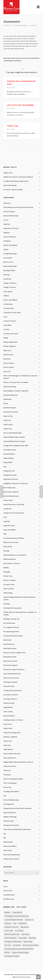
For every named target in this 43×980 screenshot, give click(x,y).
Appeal (6, 249)
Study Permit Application (12, 733)
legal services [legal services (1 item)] (25, 927)
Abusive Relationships (11, 216)
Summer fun (8, 741)
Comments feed (9, 895)
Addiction (7, 224)
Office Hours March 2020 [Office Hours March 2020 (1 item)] (12, 934)
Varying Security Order (11, 825)
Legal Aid (7, 521)
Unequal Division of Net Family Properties (17, 808)
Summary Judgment (10, 737)
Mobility (6, 568)
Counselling (7, 325)
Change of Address (10, 283)
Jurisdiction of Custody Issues (14, 513)
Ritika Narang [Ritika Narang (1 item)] (28, 942)
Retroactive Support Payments (14, 670)
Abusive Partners (9, 212)
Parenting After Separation (13, 608)
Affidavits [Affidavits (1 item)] (7, 913)
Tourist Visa (7, 787)
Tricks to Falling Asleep (11, 800)
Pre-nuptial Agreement (11, 632)
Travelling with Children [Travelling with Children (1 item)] (12, 956)
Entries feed (8, 891)
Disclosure (7, 359)
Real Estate (7, 640)
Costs (5, 317)
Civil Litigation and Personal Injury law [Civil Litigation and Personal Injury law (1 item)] (17, 916)
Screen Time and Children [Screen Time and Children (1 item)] (31, 945)
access (6, 220)
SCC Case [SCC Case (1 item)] (8, 945)
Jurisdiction (7, 509)
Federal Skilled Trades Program (14, 437)
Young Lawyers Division (11, 859)
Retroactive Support (10, 665)
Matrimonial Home (10, 559)
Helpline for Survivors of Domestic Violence (18, 177)
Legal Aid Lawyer (9, 526)
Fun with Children (9, 454)
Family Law (7, 420)
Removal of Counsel (10, 661)
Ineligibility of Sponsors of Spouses (16, 484)
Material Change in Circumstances (15, 555)
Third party (7, 775)
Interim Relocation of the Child (14, 505)
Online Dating (8, 593)
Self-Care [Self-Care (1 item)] (7, 953)
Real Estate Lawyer (10, 648)
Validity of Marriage (10, 817)
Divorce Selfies (9, 367)
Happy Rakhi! (8, 462)
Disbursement (8, 355)
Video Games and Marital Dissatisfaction (17, 829)
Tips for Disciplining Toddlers (13, 779)
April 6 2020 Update (10, 185)
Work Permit (8, 851)
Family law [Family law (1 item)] (8, 923)
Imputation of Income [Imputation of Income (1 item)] (11, 927)
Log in (5, 886)
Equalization (8, 399)
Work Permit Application (12, 855)
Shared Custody (9, 703)
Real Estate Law (9, 644)
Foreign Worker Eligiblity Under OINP (16, 446)
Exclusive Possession (11, 412)
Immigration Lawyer (10, 475)
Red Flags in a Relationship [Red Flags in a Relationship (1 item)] (13, 942)
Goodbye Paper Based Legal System (16, 181)
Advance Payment (10, 237)
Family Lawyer (8, 425)
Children (6, 296)
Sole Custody (8, 712)
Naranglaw (24, 25)
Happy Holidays (9, 458)
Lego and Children (10, 530)
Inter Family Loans (10, 488)
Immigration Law (9, 471)
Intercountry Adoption (11, 492)
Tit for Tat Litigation (10, 783)
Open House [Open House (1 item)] (25, 934)
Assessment (33, 25)
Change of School (9, 287)
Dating (6, 338)
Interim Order (8, 500)
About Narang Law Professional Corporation (18, 207)
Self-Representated (10, 682)
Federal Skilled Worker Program (14, 441)
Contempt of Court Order (12, 313)
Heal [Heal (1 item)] (15, 923)
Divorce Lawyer (9, 363)
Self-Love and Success (11, 678)
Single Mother (8, 707)
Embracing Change (10, 387)
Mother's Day (8, 576)
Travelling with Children (11, 792)
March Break (8, 547)
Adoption (7, 233)
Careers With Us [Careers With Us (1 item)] (17, 913)
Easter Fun (7, 372)
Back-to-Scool (8, 262)
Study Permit (8, 728)
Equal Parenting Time (11, 395)
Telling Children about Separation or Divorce (18, 762)
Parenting (7, 604)
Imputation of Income (11, 479)
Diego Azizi (7, 351)
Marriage (6, 551)
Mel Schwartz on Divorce (12, 563)
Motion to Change (9, 580)
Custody (6, 329)
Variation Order (9, 821)
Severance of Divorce (11, 695)
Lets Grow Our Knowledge (20, 105)
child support (8, 292)
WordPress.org (9, 899)
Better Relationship (10, 266)
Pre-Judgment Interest (11, 627)
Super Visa (7, 745)
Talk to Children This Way (12, 754)
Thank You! (13, 126)
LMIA (5, 534)
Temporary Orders (10, 766)
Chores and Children (10, 300)
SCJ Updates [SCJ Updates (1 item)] (17, 945)
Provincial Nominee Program (13, 636)
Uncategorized (9, 804)
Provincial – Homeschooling (13, 190)
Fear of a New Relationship (12, 433)
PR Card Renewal (9, 623)
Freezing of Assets (10, 450)
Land (5, 517)
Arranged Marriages (10, 254)
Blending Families (9, 271)
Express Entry (8, 416)
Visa (5, 834)
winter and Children (10, 846)
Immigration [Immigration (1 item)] (22, 923)
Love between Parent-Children (14, 538)
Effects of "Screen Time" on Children (16, 382)
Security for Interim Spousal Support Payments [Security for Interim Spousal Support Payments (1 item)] (19, 949)
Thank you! (7, 771)
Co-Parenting (8, 304)
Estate (6, 404)
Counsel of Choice (10, 321)
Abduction (7, 203)
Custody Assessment (11, 334)
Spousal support (9, 716)
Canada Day (7, 279)
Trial (5, 796)
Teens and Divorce (10, 758)
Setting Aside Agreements (13, 691)
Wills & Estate (8, 842)
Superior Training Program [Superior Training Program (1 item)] (21, 953)
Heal (5, 467)
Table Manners (8, 750)
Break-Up (7, 275)
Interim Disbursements (11, 496)
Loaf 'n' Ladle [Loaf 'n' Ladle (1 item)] (9, 931)
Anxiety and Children (10, 245)
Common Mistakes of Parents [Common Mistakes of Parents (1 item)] (14, 920)
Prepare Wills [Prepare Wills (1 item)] (23, 938)
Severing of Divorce (10, 699)
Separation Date (9, 686)
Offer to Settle (9, 589)
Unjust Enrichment (10, 813)
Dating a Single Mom (10, 342)
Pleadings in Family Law (11, 619)
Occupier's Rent (9, 585)
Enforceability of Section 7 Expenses (16, 391)
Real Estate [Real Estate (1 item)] (32, 938)
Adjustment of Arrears (11, 228)
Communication (9, 308)
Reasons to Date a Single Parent (14, 653)
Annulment (7, 241)
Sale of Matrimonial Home (12, 674)
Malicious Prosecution (11, 542)
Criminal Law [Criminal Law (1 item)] (29, 920)
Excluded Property (10, 408)
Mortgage (7, 572)
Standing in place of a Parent (13, 720)
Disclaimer (27, 977)
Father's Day (8, 429)
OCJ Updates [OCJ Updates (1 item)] (19, 931)
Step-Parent (8, 724)
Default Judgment (10, 346)
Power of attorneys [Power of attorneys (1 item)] (10, 938)
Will (5, 838)
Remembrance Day (10, 657)
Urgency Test (8, 173)
